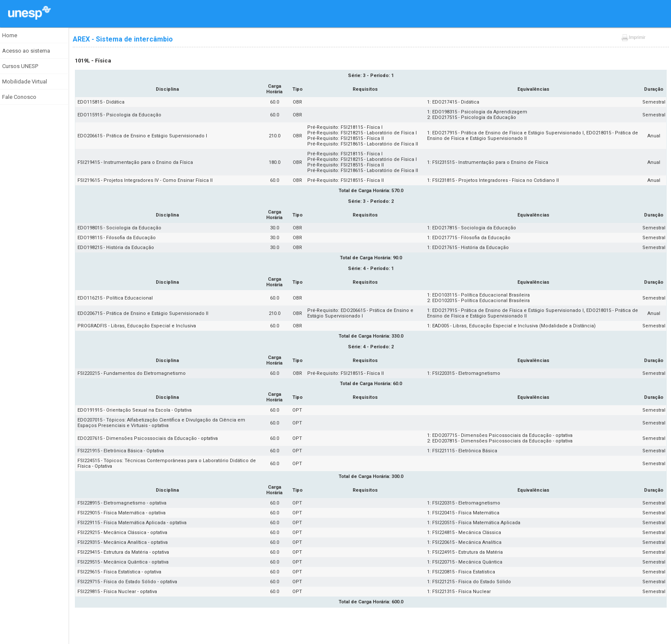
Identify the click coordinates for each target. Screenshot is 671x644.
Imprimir (633, 38)
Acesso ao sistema (26, 51)
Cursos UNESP (20, 66)
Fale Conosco (19, 97)
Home (10, 35)
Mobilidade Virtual (25, 82)
